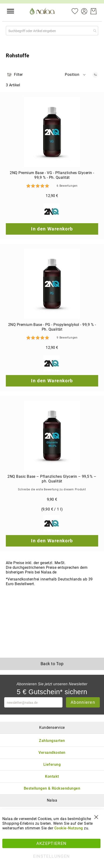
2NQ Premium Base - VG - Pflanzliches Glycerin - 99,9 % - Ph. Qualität (52, 175)
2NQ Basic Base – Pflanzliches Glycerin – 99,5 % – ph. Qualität (52, 479)
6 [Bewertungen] (67, 186)
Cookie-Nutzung (69, 828)
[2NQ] (52, 212)
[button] (10, 11)
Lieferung (52, 764)
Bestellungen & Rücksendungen (52, 788)
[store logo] (43, 11)
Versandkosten (52, 753)
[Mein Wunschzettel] (75, 11)
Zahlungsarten (52, 741)
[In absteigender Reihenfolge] (95, 75)
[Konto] (84, 11)
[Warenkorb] (94, 11)
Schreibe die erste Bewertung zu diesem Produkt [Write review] (52, 489)
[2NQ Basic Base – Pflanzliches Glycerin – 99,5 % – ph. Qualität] (52, 436)
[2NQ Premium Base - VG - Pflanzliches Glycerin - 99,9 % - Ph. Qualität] (52, 132)
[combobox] (52, 31)
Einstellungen (52, 856)
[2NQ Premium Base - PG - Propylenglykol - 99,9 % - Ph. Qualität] (52, 284)
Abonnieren (83, 702)
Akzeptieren (52, 843)
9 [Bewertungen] (67, 338)
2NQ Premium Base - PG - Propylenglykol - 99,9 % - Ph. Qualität (52, 327)
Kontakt (52, 776)
